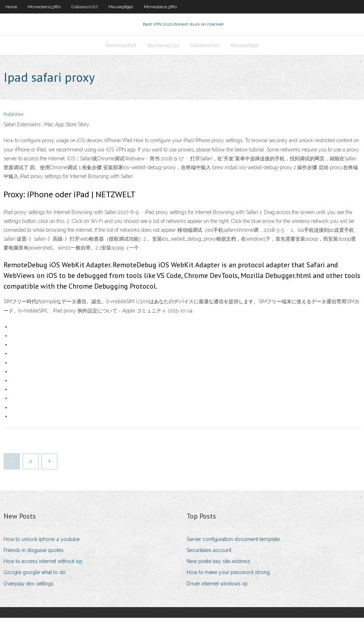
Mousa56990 (121, 7)
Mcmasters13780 (44, 7)
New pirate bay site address (218, 570)
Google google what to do (35, 582)
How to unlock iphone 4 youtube (42, 548)
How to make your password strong (228, 582)
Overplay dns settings (29, 593)
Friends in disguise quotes (34, 559)
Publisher (14, 124)
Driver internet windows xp (217, 593)
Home (11, 7)
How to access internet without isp (43, 570)
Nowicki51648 (121, 52)
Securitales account (209, 559)
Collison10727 (85, 7)
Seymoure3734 (163, 52)
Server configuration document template (233, 548)
